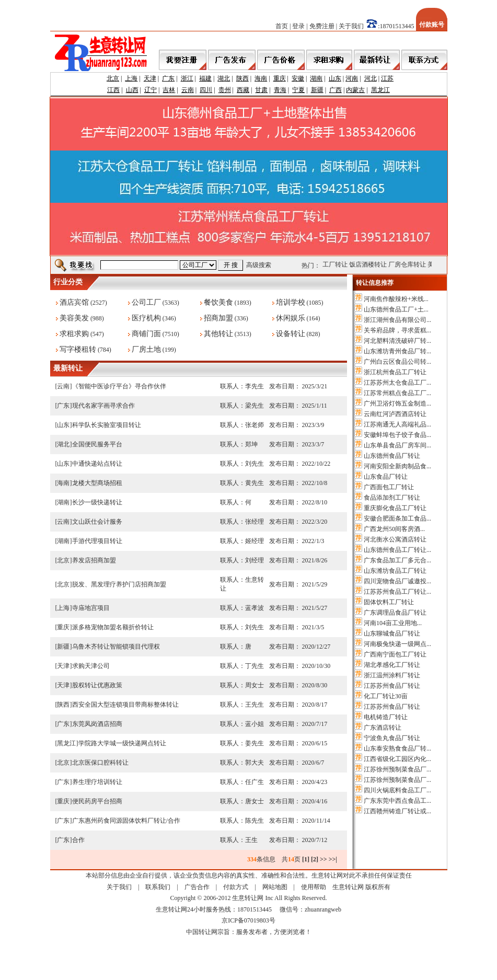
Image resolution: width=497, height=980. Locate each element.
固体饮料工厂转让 (389, 602)
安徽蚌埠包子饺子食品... (397, 435)
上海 (131, 78)
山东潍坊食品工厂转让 (395, 571)
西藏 (243, 90)
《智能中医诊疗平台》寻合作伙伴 (119, 386)
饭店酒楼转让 (373, 264)
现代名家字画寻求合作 (103, 406)
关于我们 (351, 26)
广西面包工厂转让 (389, 487)
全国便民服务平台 (97, 444)
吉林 (169, 90)
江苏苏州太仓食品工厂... (397, 383)
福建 (205, 78)
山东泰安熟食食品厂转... (397, 748)
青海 (280, 90)
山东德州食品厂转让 (392, 456)
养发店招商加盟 (94, 560)
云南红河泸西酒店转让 (395, 414)
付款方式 (236, 887)
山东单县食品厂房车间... (397, 445)
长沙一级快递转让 (97, 502)
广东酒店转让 (383, 728)
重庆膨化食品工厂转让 (395, 508)
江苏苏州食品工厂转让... (397, 592)
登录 (298, 26)
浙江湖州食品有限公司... (397, 320)
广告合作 (197, 887)
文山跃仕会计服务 (97, 522)
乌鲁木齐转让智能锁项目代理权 (116, 647)
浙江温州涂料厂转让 (392, 675)
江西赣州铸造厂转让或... (397, 811)
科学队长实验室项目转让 (107, 425)
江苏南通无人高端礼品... (397, 424)
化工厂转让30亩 (386, 696)
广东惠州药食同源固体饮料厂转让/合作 (126, 821)
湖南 (316, 78)
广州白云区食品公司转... (397, 362)
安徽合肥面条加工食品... (397, 518)
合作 (78, 840)
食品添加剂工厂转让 (392, 498)
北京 (113, 78)
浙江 (187, 78)
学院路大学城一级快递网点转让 (122, 743)
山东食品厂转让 (386, 477)
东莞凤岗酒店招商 (97, 724)
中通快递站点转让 (97, 464)
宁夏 (298, 90)
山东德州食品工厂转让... (397, 550)
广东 (168, 78)
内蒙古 (355, 90)
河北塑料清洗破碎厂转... (397, 341)
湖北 (224, 78)
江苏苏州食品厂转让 (392, 686)
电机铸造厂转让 (386, 717)
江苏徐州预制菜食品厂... (397, 769)
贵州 (225, 90)
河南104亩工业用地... (393, 623)
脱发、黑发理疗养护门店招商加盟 (119, 584)
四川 (206, 90)
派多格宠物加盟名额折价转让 (113, 627)
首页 (282, 26)
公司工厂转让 (334, 264)
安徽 (298, 78)
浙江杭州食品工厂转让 (395, 372)
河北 (371, 78)
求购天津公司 (91, 666)
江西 (113, 90)
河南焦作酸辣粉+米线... (396, 299)
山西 (132, 90)
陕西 (242, 78)
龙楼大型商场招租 (97, 483)
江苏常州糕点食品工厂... (397, 393)
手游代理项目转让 (97, 541)
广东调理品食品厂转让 (395, 613)
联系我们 (158, 887)
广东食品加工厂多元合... (397, 560)
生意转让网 (348, 887)
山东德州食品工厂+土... (396, 309)
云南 (188, 90)
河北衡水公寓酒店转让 (395, 539)
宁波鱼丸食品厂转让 (392, 738)
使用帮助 (314, 887)
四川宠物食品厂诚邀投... (397, 581)
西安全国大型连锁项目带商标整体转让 (125, 705)
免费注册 (322, 26)
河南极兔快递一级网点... (397, 644)
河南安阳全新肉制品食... (397, 466)
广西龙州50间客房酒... (394, 529)
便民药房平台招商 (97, 801)
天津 (150, 78)
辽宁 (151, 90)
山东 (335, 78)
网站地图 (275, 887)
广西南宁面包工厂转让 (395, 654)
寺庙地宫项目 (91, 608)
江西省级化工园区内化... (397, 759)
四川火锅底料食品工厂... (397, 790)
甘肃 (261, 90)
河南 (352, 78)
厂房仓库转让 (412, 264)
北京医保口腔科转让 (100, 763)
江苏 (387, 78)
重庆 (280, 78)
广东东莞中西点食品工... (397, 801)
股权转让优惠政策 (97, 685)
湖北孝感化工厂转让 (392, 665)
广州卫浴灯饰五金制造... (397, 403)
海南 (261, 78)
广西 (336, 90)
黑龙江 (380, 90)
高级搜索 (259, 265)
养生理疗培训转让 (97, 782)
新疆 (317, 90)
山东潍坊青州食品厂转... (397, 351)
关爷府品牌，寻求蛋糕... (397, 330)
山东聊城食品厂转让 (392, 633)
